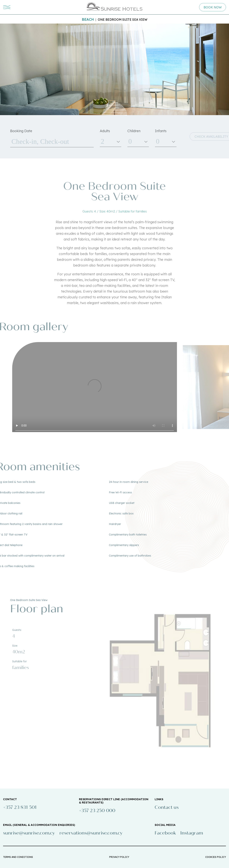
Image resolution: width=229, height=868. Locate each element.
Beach (88, 19)
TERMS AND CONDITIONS (18, 857)
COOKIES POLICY (216, 857)
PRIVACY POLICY (119, 857)
